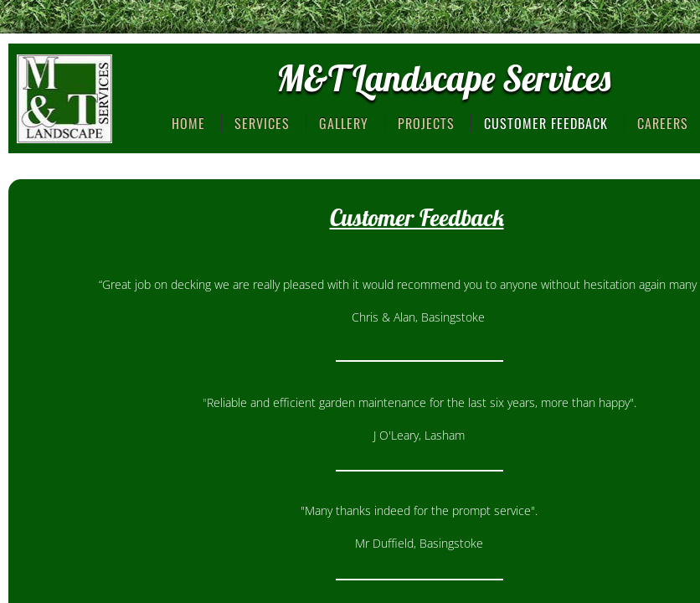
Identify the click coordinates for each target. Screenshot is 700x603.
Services (262, 123)
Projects (426, 123)
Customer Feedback (546, 123)
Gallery (344, 123)
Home (188, 123)
